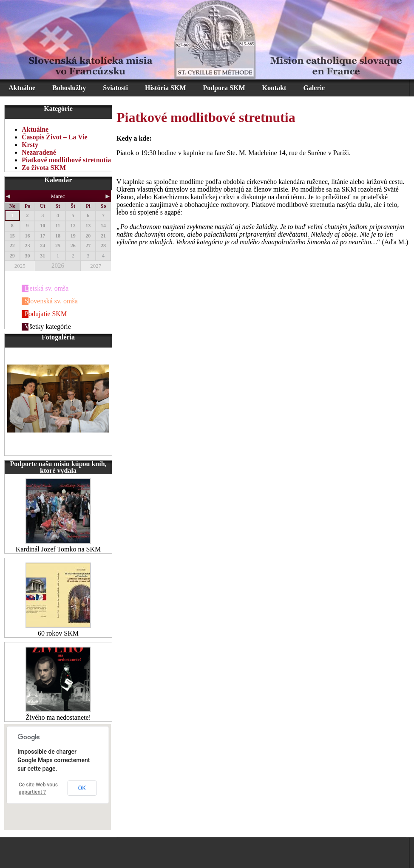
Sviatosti (115, 88)
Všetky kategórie (48, 327)
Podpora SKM (224, 88)
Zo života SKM (44, 168)
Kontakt (274, 88)
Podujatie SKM (46, 314)
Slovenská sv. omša (51, 301)
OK (82, 788)
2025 (20, 266)
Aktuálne (22, 88)
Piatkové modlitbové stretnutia (66, 160)
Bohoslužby (69, 88)
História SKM (165, 88)
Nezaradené (39, 152)
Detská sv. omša (47, 288)
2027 (96, 266)
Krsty (30, 145)
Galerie (314, 88)
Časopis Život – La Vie (55, 137)
